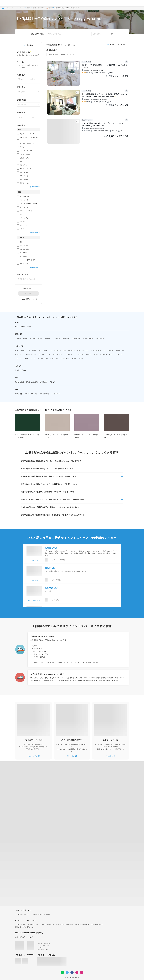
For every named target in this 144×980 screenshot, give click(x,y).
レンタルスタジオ (83, 350)
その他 (81, 358)
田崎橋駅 (48, 338)
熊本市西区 (41, 8)
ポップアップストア (116, 354)
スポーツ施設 (54, 358)
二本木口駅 (56, 338)
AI (127, 62)
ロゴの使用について (97, 925)
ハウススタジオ (31, 354)
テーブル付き (56, 394)
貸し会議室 (33, 350)
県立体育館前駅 (88, 338)
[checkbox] (18, 134)
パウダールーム (108, 350)
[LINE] (62, 972)
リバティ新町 (34, 561)
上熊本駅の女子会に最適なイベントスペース (67, 8)
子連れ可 (52, 382)
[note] (82, 972)
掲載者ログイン (37, 915)
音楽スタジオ (19, 354)
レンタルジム (65, 358)
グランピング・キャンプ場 (39, 358)
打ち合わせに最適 (32, 382)
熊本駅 (25, 338)
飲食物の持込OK (20, 370)
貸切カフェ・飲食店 (100, 354)
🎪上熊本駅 (49, 8)
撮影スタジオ (120, 350)
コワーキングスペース (84, 354)
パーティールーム (55, 350)
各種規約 (31, 925)
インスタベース (7, 8)
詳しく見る (72, 756)
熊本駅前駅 (66, 338)
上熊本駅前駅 (76, 338)
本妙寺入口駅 (100, 338)
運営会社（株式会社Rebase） (25, 927)
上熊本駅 (18, 338)
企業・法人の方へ (21, 937)
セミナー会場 (43, 350)
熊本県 (29, 8)
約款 (37, 925)
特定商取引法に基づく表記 (64, 925)
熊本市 (34, 8)
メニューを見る (33, 756)
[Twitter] (67, 972)
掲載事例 (47, 915)
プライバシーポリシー (47, 925)
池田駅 (40, 338)
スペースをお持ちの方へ (23, 915)
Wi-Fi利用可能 (44, 394)
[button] (72, 462)
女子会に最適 (53, 54)
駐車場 (74, 358)
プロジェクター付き (31, 394)
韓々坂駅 (33, 338)
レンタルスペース (21, 350)
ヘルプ (30, 937)
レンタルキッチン (69, 350)
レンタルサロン (96, 350)
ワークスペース (57, 354)
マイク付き (19, 394)
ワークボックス (70, 354)
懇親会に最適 (19, 382)
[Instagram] (77, 972)
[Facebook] (72, 972)
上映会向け (44, 382)
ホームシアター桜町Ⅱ (34, 601)
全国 (17, 327)
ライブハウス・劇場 (22, 358)
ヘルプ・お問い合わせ (82, 925)
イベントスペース (20, 8)
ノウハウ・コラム (21, 925)
